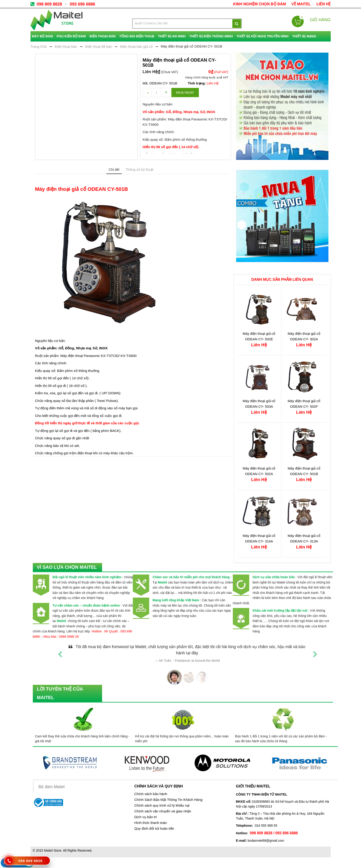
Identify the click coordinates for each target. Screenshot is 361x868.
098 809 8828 (49, 4)
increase (166, 93)
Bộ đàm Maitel (52, 787)
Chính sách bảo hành (151, 794)
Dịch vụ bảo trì (146, 817)
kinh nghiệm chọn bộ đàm (260, 4)
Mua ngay (185, 92)
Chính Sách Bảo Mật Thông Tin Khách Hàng (168, 800)
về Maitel (301, 4)
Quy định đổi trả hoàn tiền (154, 829)
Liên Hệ (323, 4)
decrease (147, 93)
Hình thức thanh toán (151, 823)
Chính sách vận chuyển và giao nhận (163, 811)
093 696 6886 (82, 4)
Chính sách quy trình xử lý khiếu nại (162, 805)
